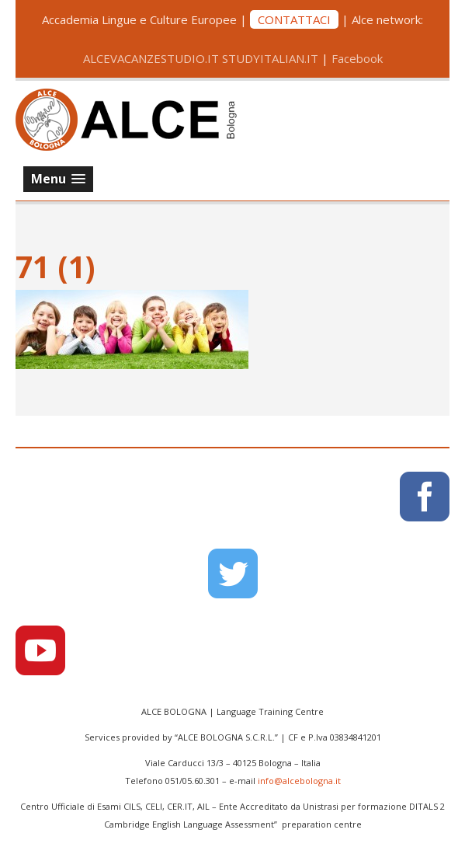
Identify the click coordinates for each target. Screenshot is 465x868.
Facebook (357, 58)
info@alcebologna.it (299, 781)
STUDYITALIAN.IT (270, 58)
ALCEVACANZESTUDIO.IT (151, 58)
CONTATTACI (294, 19)
